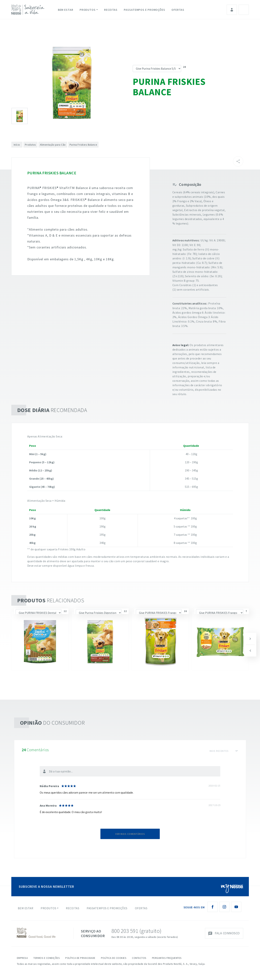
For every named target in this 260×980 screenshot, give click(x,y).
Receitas (111, 10)
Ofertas (178, 10)
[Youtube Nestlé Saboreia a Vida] (236, 907)
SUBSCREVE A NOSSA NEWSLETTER (46, 887)
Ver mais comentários (130, 834)
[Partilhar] (238, 161)
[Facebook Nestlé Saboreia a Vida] (212, 907)
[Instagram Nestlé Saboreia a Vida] (224, 907)
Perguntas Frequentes (167, 958)
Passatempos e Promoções (144, 10)
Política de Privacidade (80, 958)
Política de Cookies (114, 958)
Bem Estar (66, 10)
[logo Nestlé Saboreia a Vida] (29, 10)
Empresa (22, 958)
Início (17, 145)
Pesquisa (244, 10)
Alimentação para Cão (53, 145)
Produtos (88, 10)
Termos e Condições (47, 958)
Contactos (139, 958)
